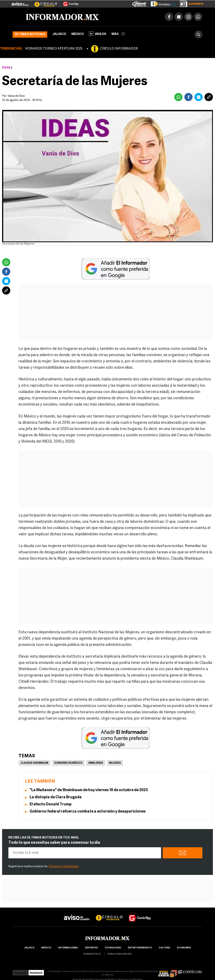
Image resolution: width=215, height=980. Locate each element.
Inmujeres (96, 763)
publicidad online (120, 954)
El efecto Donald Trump (51, 804)
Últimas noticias (30, 34)
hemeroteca (92, 954)
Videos (98, 34)
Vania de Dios (16, 96)
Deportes (91, 948)
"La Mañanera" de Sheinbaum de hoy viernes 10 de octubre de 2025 (89, 790)
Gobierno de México (68, 763)
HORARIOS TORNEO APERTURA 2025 (54, 49)
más (118, 34)
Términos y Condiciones (64, 866)
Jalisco (59, 34)
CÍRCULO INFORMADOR (119, 49)
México (78, 34)
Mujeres (115, 763)
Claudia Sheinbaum (34, 763)
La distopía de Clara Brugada (56, 797)
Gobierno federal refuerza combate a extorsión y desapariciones (88, 812)
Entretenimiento (140, 948)
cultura (164, 948)
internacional (68, 948)
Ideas (6, 68)
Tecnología (113, 948)
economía (184, 948)
